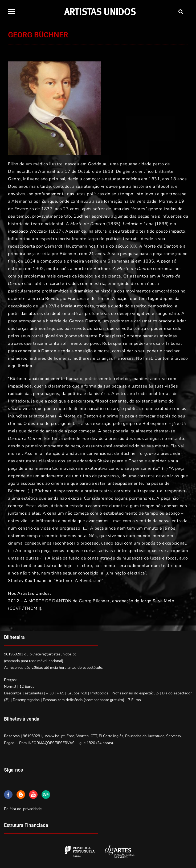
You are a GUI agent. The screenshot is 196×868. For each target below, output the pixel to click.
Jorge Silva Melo (157, 601)
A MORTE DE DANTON (48, 601)
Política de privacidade (23, 809)
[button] (11, 11)
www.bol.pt (55, 736)
